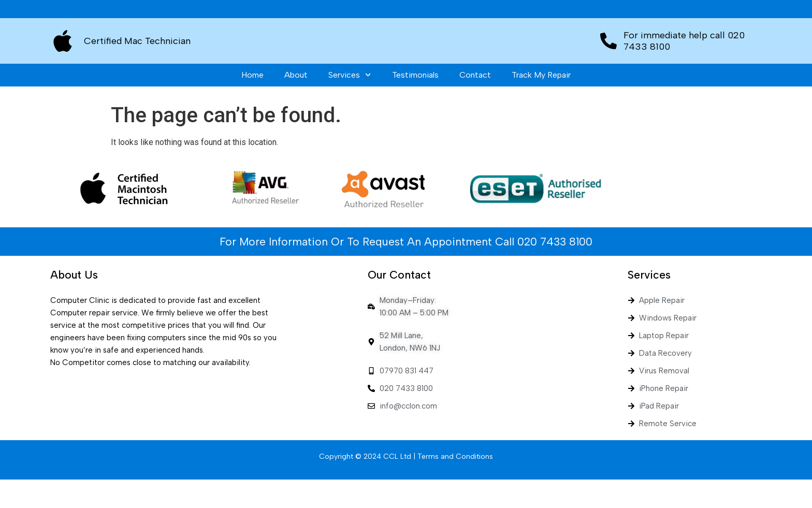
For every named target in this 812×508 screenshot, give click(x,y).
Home (252, 103)
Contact (475, 103)
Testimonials (415, 103)
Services (350, 103)
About (296, 103)
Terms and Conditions (455, 485)
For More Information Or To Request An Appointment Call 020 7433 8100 (406, 270)
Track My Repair (541, 103)
